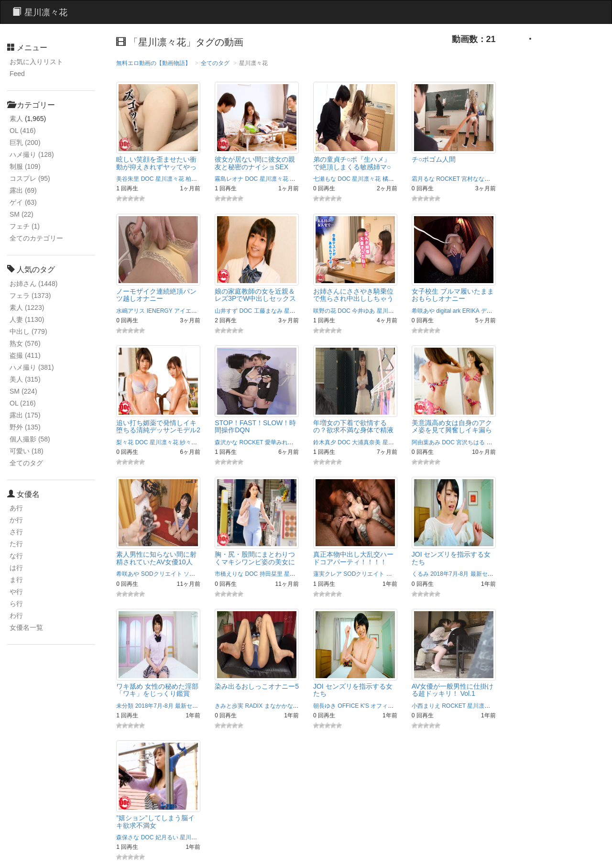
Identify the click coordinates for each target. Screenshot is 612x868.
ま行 (16, 580)
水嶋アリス (131, 311)
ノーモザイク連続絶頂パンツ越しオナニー (156, 295)
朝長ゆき (325, 706)
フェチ (25, 226)
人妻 (27, 319)
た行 (16, 544)
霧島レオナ (229, 179)
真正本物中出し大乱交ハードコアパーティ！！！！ (353, 558)
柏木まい (197, 179)
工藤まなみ (268, 311)
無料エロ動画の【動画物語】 (153, 63)
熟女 (25, 343)
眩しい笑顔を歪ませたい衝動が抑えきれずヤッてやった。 (156, 167)
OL (23, 131)
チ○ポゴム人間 (434, 159)
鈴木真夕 (325, 442)
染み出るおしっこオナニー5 (257, 686)
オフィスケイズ (391, 706)
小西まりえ (426, 706)
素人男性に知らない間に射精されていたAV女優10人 (156, 558)
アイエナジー (191, 311)
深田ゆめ (301, 179)
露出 (23, 190)
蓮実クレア (328, 574)
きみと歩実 (229, 706)
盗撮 (25, 355)
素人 (16, 119)
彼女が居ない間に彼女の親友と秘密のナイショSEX (255, 163)
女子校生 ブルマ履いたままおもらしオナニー (453, 295)
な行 (16, 556)
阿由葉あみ (426, 442)
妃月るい (167, 837)
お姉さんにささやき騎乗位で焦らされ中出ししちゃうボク (353, 299)
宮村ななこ (476, 179)
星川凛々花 (170, 179)
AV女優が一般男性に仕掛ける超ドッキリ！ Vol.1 (453, 690)
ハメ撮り (32, 154)
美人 (25, 379)
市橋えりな (229, 574)
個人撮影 (30, 439)
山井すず (226, 311)
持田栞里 (271, 574)
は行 (16, 568)
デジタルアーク (501, 311)
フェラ (30, 296)
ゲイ (23, 202)
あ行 (16, 508)
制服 (25, 166)
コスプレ (30, 178)
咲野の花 (325, 311)
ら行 (16, 604)
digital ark (448, 311)
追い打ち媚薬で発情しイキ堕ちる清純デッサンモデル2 (158, 426)
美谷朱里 (128, 179)
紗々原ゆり (194, 442)
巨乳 (25, 143)
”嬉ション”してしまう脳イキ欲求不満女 (155, 821)
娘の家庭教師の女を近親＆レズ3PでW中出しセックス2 (255, 299)
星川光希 (498, 442)
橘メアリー (397, 179)
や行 (16, 592)
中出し (28, 331)
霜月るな (423, 179)
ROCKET (448, 179)
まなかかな (279, 706)
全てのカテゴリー (36, 238)
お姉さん (33, 284)
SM (22, 214)
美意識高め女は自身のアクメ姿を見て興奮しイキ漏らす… (452, 430)
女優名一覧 (26, 627)
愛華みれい (279, 442)
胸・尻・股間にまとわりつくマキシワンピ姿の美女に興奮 (255, 562)
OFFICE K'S (353, 706)
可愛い (27, 451)
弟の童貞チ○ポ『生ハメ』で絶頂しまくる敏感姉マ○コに (352, 167)
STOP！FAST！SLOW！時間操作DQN (255, 426)
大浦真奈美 (366, 442)
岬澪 (498, 179)
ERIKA (471, 311)
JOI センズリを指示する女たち (451, 558)
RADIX (254, 706)
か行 (16, 520)
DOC (148, 179)
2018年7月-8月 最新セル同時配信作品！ (482, 574)
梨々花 (125, 442)
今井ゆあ (363, 311)
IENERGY (160, 311)
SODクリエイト (162, 574)
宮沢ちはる (470, 442)
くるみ (420, 574)
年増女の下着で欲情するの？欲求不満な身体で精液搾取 (353, 430)
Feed (17, 74)
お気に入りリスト (36, 62)
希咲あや (423, 311)
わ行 (16, 615)
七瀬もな (325, 179)
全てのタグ (26, 463)
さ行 (16, 532)
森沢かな (226, 442)
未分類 (125, 706)
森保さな (128, 837)
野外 (25, 427)
